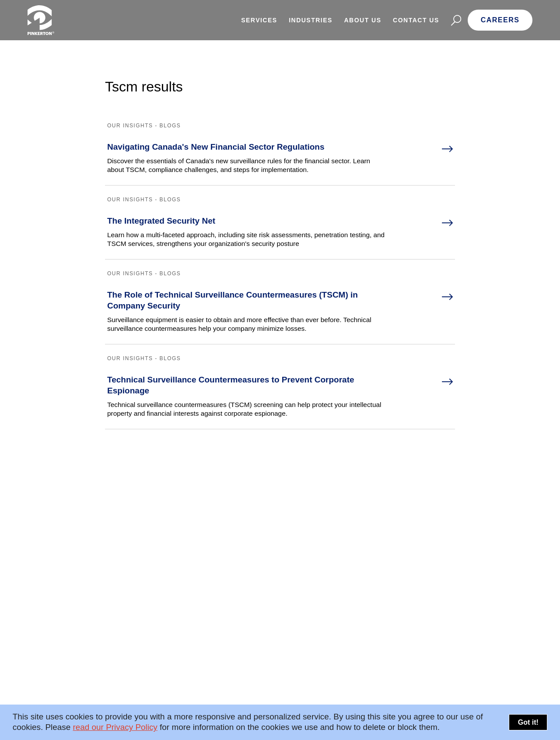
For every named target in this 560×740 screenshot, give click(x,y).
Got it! (528, 722)
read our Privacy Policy (115, 727)
